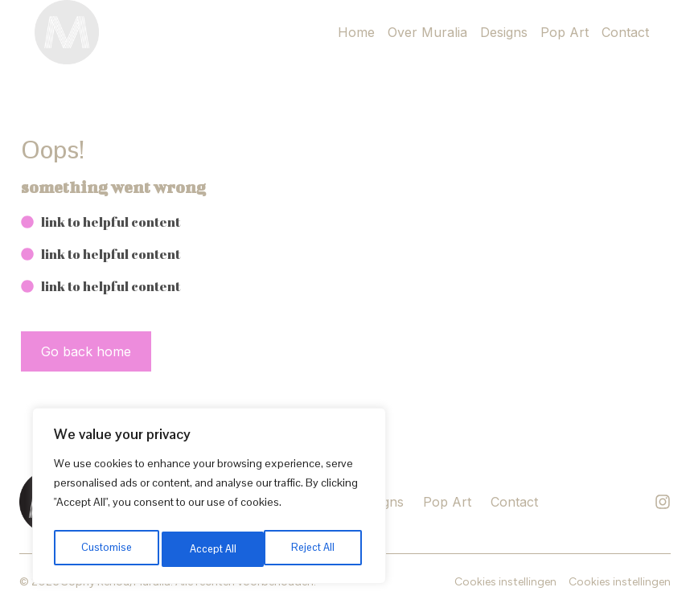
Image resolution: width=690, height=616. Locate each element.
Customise (105, 549)
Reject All (211, 549)
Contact (625, 32)
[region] (209, 499)
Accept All (315, 549)
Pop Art (565, 32)
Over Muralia (427, 32)
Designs (504, 32)
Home (356, 32)
